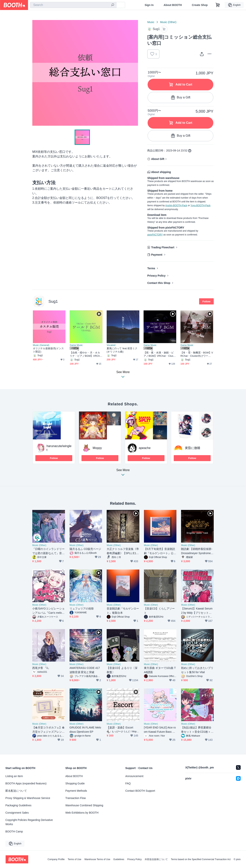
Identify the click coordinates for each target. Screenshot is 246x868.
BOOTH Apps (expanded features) (26, 783)
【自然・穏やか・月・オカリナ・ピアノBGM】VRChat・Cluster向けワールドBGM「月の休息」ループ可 (86, 354)
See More (123, 473)
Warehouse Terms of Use (97, 859)
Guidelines (119, 859)
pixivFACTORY (155, 235)
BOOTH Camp (14, 831)
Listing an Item (14, 776)
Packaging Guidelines (18, 805)
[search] (113, 5)
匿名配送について (16, 791)
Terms (151, 268)
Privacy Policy (156, 276)
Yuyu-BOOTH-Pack (200, 205)
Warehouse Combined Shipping (84, 805)
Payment (157, 255)
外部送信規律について (156, 859)
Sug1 (53, 301)
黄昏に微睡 (193, 448)
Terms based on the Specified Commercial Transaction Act (201, 859)
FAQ (128, 783)
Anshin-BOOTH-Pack (176, 205)
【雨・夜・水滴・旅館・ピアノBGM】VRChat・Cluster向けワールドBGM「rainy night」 (160, 354)
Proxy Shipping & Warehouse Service (28, 798)
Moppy (97, 448)
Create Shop (200, 5)
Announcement (134, 776)
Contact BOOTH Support (140, 791)
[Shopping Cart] (218, 5)
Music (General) (41, 345)
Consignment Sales (17, 813)
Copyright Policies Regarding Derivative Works (29, 822)
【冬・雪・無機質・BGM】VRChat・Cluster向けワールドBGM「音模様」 (197, 354)
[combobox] (73, 5)
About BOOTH (173, 5)
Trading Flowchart (163, 247)
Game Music (76, 345)
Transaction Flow (76, 798)
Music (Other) (168, 22)
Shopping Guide (75, 783)
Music (151, 22)
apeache (145, 448)
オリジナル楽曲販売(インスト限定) (48, 350)
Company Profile (56, 859)
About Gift (158, 159)
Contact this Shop (159, 283)
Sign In (149, 5)
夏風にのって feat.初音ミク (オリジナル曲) (122, 350)
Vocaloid (111, 345)
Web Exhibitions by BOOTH (82, 813)
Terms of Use (74, 859)
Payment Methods (76, 791)
